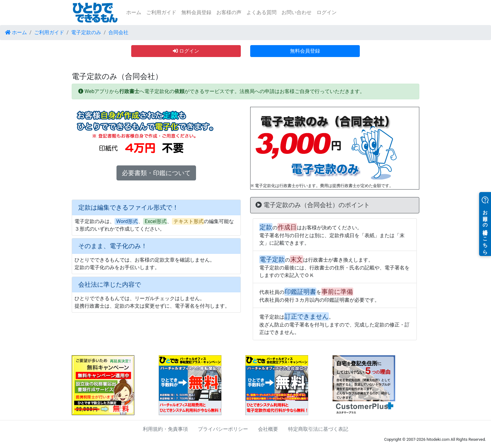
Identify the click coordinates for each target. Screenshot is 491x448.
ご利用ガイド (161, 12)
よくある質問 (261, 12)
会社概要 (268, 429)
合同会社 (118, 32)
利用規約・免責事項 (165, 429)
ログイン (327, 12)
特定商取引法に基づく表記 (318, 429)
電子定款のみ (86, 32)
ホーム (134, 12)
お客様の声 (229, 12)
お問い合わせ (297, 12)
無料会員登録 (196, 12)
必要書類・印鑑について (156, 173)
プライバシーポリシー (223, 429)
